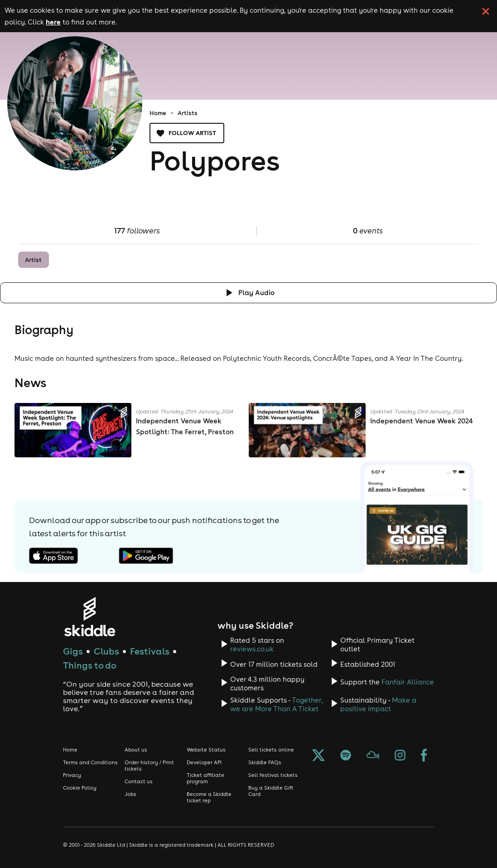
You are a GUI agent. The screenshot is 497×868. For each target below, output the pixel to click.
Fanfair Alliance (408, 682)
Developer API (204, 762)
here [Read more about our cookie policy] (53, 22)
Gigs (73, 651)
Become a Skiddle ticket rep (209, 797)
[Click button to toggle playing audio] (248, 293)
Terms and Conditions (90, 762)
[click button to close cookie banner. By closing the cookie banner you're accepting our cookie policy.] (486, 11)
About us (136, 750)
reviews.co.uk (252, 649)
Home (158, 113)
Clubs (106, 651)
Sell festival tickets (273, 775)
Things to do (90, 665)
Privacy (72, 775)
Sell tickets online (271, 750)
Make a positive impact (378, 704)
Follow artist (187, 133)
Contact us (139, 781)
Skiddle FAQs (265, 762)
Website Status (206, 750)
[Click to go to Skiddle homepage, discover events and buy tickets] (89, 617)
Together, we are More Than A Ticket (277, 704)
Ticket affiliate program (205, 778)
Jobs (130, 794)
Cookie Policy (80, 788)
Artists (188, 113)
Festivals (150, 651)
